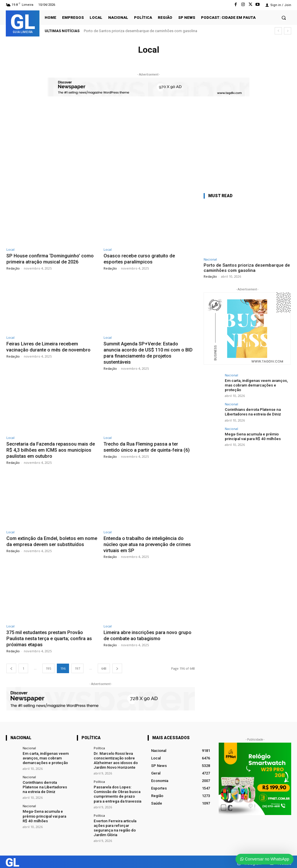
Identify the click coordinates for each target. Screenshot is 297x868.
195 (48, 666)
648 (104, 666)
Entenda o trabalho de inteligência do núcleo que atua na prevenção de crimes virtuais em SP (148, 543)
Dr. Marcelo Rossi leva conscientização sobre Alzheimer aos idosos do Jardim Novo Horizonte (115, 758)
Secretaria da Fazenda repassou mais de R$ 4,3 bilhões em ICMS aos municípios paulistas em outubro (52, 449)
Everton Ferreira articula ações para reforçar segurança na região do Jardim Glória (114, 824)
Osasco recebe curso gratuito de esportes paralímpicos (140, 259)
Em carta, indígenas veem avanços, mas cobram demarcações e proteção (255, 385)
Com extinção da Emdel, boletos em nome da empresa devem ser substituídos (47, 543)
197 (77, 666)
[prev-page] (11, 666)
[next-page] (117, 666)
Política (99, 746)
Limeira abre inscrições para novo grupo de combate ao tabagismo (148, 633)
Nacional (210, 259)
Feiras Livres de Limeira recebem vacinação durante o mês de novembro (49, 346)
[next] (288, 31)
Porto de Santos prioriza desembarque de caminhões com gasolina (141, 31)
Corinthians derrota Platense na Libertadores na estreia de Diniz (253, 412)
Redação (13, 268)
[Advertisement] (148, 149)
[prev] (278, 31)
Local (10, 249)
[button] (284, 18)
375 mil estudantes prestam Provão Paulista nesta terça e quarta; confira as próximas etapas (50, 637)
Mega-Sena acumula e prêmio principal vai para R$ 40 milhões (252, 436)
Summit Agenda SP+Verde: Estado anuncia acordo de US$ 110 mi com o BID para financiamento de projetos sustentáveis (149, 352)
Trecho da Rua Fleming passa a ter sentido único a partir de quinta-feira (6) (148, 446)
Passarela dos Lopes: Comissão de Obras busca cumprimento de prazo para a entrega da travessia (117, 791)
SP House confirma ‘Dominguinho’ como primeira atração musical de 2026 (51, 259)
